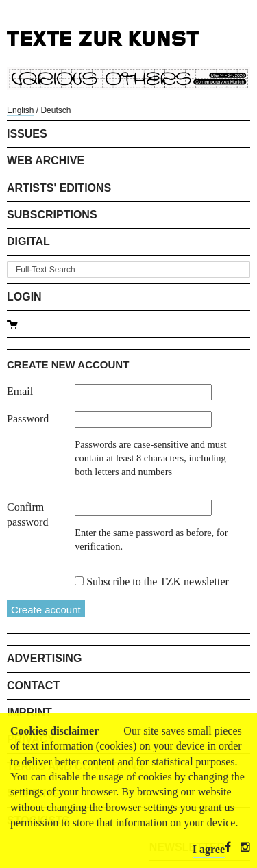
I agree (209, 849)
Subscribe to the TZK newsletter (158, 582)
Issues (27, 134)
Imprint (29, 712)
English (20, 110)
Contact (33, 686)
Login (24, 297)
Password (28, 419)
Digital (28, 241)
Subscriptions (52, 215)
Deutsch (56, 110)
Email (20, 391)
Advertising (44, 658)
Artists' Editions (59, 188)
